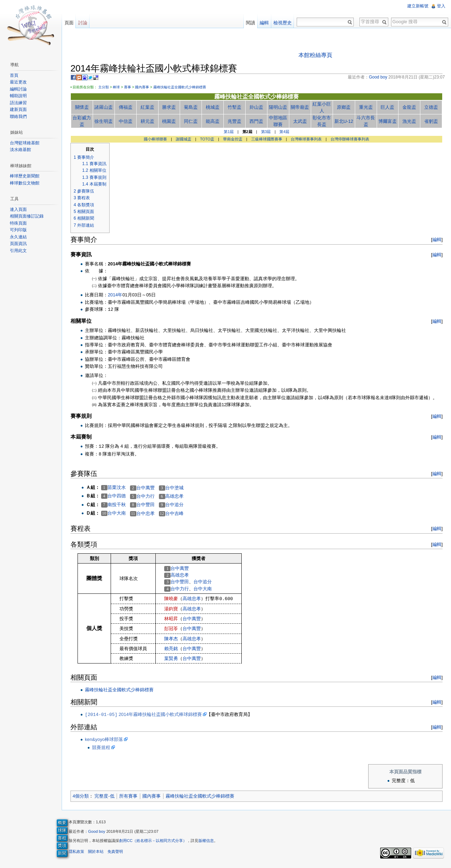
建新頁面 (18, 109)
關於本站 (96, 852)
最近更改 (18, 82)
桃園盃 (169, 121)
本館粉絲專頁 (315, 55)
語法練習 (18, 103)
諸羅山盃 (104, 107)
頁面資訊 (18, 244)
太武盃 (300, 121)
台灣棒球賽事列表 (307, 139)
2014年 (115, 295)
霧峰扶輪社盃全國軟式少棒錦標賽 (180, 87)
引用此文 (18, 251)
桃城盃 (213, 107)
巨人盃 (387, 107)
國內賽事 (142, 87)
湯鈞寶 (171, 609)
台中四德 (117, 496)
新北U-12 (344, 121)
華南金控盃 (233, 139)
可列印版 (18, 230)
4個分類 (81, 796)
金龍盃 (409, 107)
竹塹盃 (234, 107)
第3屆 (266, 132)
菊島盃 (191, 107)
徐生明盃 (104, 121)
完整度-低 (105, 796)
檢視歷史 (283, 23)
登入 (441, 6)
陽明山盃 (278, 107)
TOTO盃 (207, 139)
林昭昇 (171, 619)
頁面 (69, 23)
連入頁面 (18, 209)
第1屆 (229, 132)
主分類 (104, 87)
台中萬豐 (146, 488)
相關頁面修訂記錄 (27, 216)
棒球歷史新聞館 (25, 176)
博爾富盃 (388, 121)
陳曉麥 (171, 599)
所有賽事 (129, 796)
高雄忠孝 (175, 496)
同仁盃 (191, 121)
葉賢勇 (171, 658)
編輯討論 (18, 89)
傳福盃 (126, 107)
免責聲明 (116, 852)
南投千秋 (117, 505)
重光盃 (366, 107)
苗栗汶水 (117, 487)
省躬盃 (431, 121)
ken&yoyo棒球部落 (104, 739)
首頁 (14, 75)
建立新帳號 (418, 6)
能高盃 (213, 121)
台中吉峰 (175, 513)
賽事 (128, 87)
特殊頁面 (18, 223)
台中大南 (117, 513)
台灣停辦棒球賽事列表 (350, 139)
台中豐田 (146, 505)
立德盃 (431, 107)
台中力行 (146, 496)
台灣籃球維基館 (25, 143)
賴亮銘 (171, 649)
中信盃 (126, 121)
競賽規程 (101, 747)
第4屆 (285, 132)
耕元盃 (147, 121)
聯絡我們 (18, 117)
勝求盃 (169, 107)
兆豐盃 (234, 121)
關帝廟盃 (300, 107)
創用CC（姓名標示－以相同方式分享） (153, 841)
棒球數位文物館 (25, 183)
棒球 (117, 87)
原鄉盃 (344, 107)
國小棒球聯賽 (156, 139)
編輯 (437, 240)
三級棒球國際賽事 (267, 139)
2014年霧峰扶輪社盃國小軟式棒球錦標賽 (144, 714)
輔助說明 (18, 96)
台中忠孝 (146, 513)
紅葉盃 (147, 107)
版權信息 (206, 841)
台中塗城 (175, 488)
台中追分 (175, 505)
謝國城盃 (184, 139)
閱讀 (251, 23)
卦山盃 (256, 107)
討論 (83, 23)
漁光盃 (409, 121)
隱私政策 (77, 852)
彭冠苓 (171, 629)
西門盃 (256, 121)
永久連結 (18, 237)
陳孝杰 (171, 639)
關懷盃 (82, 107)
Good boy (97, 831)
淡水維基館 (20, 150)
